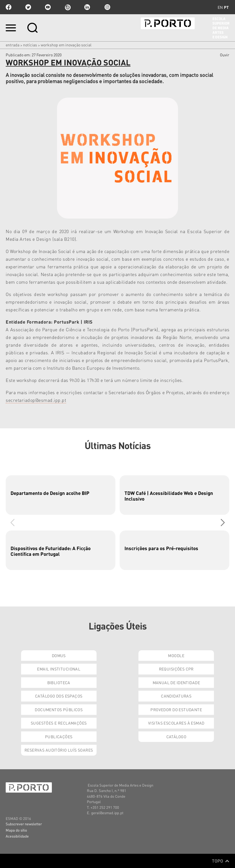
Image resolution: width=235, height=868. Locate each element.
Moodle (176, 655)
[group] (61, 495)
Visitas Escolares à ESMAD (176, 723)
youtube (48, 7)
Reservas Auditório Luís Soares (59, 750)
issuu (68, 7)
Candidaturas (176, 696)
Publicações (59, 737)
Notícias (30, 45)
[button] (223, 523)
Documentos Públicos (59, 709)
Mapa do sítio (16, 830)
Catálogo (176, 737)
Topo (221, 861)
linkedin (87, 7)
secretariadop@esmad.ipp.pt (36, 400)
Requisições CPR (176, 669)
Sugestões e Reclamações (59, 723)
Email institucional (59, 669)
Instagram (107, 7)
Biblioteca (59, 682)
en (220, 7)
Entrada (13, 45)
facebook (9, 7)
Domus (59, 655)
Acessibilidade (17, 836)
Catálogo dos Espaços (59, 696)
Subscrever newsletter (24, 824)
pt (226, 7)
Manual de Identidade (176, 682)
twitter (28, 7)
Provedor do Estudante (176, 709)
